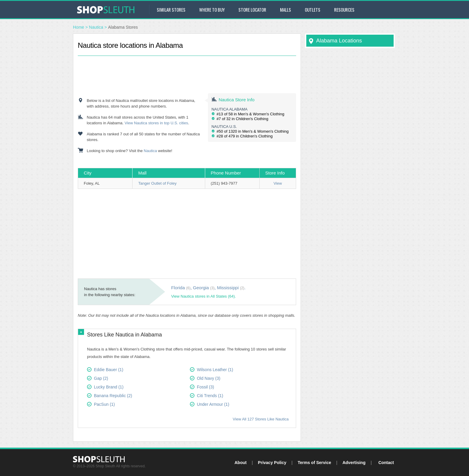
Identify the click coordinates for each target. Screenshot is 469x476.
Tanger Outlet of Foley (157, 183)
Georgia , (204, 288)
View (278, 183)
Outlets (313, 10)
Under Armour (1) (213, 404)
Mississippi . (231, 288)
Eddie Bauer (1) (109, 370)
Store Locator (252, 10)
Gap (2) (101, 378)
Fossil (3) (205, 387)
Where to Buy (212, 10)
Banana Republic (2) (113, 396)
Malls (285, 10)
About (240, 463)
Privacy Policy (272, 463)
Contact (386, 463)
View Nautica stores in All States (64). (204, 296)
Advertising (354, 463)
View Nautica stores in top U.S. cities (156, 123)
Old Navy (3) (209, 378)
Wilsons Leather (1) (215, 370)
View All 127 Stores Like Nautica (261, 419)
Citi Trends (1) (210, 396)
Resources (344, 10)
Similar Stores (171, 10)
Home (79, 27)
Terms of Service (314, 463)
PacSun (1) (104, 404)
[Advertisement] (187, 69)
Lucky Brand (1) (109, 387)
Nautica (96, 27)
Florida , (181, 288)
